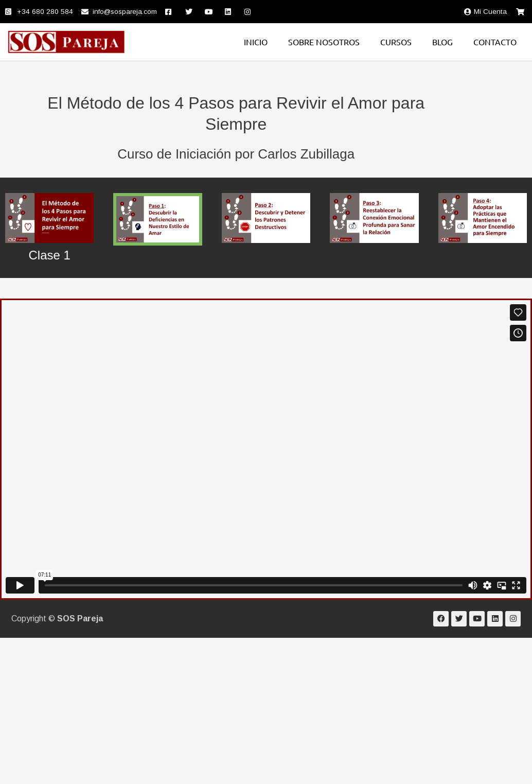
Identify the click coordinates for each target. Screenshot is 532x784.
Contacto (495, 42)
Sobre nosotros (324, 42)
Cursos (396, 42)
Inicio (256, 42)
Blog (442, 42)
